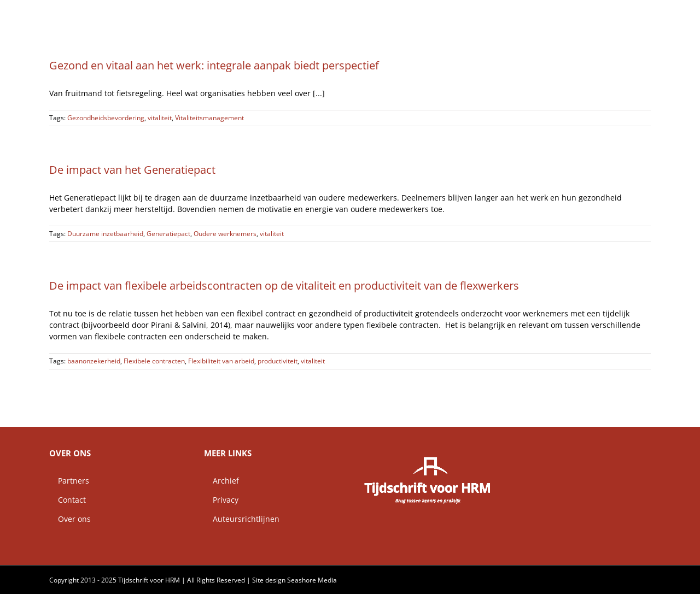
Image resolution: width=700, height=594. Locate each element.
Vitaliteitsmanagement (209, 118)
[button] (633, 14)
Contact (68, 500)
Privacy (221, 500)
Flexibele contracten (154, 361)
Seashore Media (312, 580)
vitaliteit (160, 118)
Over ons (70, 519)
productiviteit (278, 361)
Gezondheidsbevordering (106, 118)
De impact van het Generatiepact (132, 170)
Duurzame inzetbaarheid (105, 234)
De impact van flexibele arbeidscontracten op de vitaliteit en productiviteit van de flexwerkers (284, 286)
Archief (221, 481)
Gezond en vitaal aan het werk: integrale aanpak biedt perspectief (214, 65)
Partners (69, 481)
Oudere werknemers (225, 234)
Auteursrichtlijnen (242, 519)
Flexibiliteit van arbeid (221, 361)
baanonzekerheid (94, 361)
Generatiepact (168, 234)
